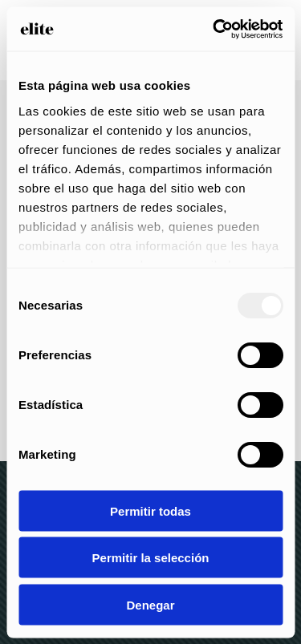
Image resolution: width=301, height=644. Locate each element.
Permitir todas (150, 510)
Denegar (150, 604)
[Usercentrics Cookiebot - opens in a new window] (214, 29)
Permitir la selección (151, 558)
